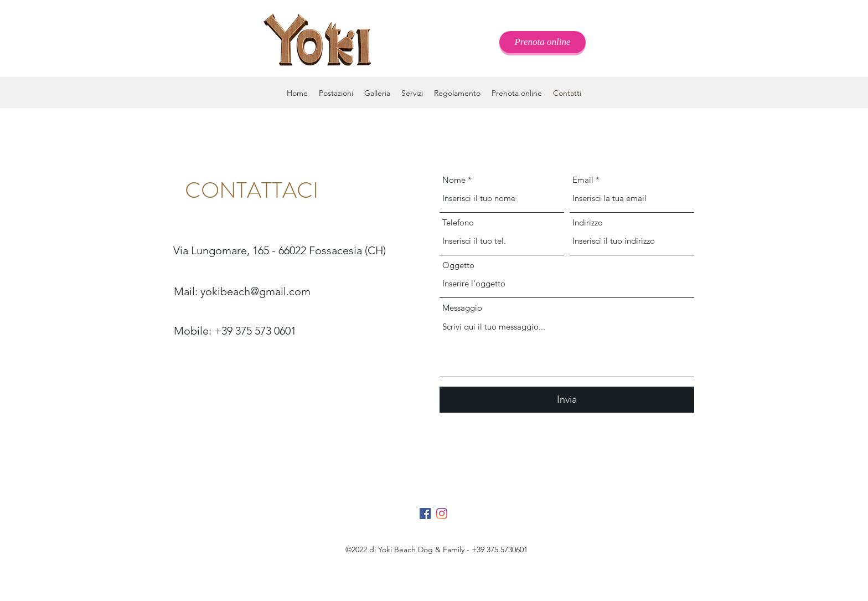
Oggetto (458, 265)
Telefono (458, 222)
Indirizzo (588, 222)
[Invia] (567, 400)
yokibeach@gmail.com (255, 291)
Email (583, 180)
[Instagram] (442, 513)
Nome (454, 180)
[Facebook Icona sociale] (425, 513)
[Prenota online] (542, 42)
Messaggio (462, 308)
